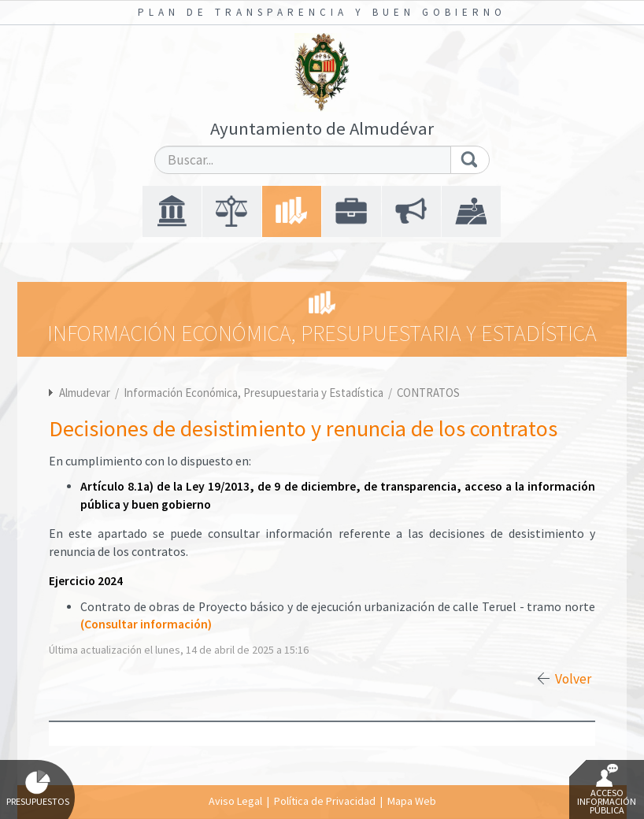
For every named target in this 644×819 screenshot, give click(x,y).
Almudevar (85, 393)
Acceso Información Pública (607, 790)
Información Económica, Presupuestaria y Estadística (255, 393)
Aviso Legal (235, 801)
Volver (573, 679)
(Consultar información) (146, 624)
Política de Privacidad (325, 801)
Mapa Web (412, 801)
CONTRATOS (428, 393)
